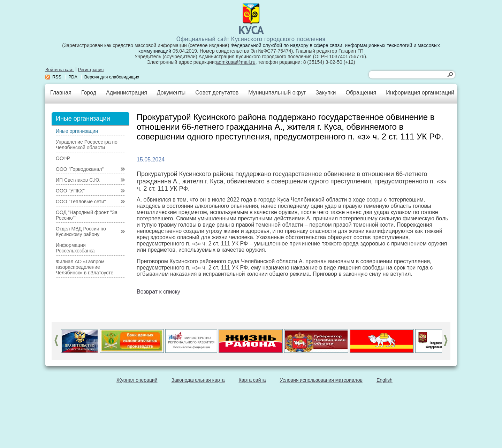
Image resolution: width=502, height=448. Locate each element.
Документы (171, 93)
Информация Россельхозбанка (75, 248)
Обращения (361, 93)
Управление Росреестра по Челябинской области (87, 145)
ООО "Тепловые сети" (81, 202)
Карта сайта (252, 380)
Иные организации (77, 131)
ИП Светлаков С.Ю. (78, 180)
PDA (73, 77)
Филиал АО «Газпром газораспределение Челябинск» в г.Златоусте (85, 267)
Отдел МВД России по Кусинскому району (81, 231)
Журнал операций (137, 380)
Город (89, 93)
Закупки (326, 93)
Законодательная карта (198, 380)
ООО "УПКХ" (70, 191)
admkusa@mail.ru (236, 62)
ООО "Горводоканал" (80, 169)
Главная (61, 93)
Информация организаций (420, 93)
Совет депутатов (217, 93)
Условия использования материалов (321, 380)
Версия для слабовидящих (112, 77)
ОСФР (63, 158)
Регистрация (91, 70)
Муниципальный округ (277, 93)
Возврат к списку (158, 292)
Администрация (127, 93)
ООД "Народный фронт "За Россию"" (87, 215)
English (385, 380)
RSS (57, 77)
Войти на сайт (60, 70)
